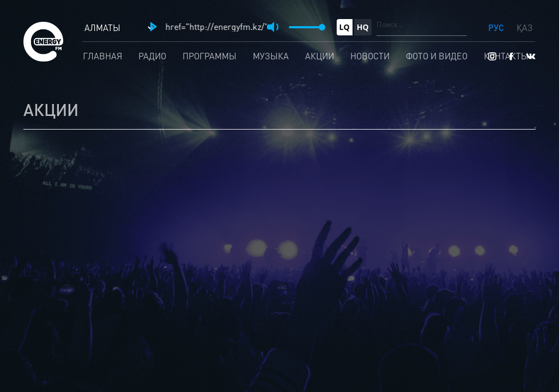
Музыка (271, 56)
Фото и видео (437, 56)
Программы (209, 56)
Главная (102, 56)
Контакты (506, 56)
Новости (370, 56)
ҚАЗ (525, 28)
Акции (320, 56)
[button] (154, 27)
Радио (152, 56)
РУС (497, 27)
